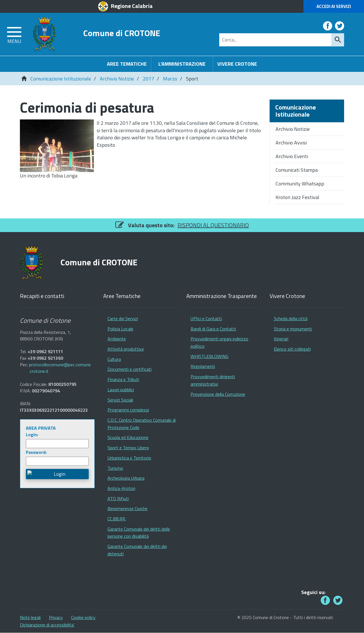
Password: (36, 452)
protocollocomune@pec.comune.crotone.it (60, 368)
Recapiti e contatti (42, 296)
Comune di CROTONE (122, 33)
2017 (148, 79)
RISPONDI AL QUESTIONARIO (213, 225)
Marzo (170, 79)
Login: (32, 435)
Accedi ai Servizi (334, 6)
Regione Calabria (132, 6)
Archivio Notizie (117, 79)
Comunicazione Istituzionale (61, 79)
